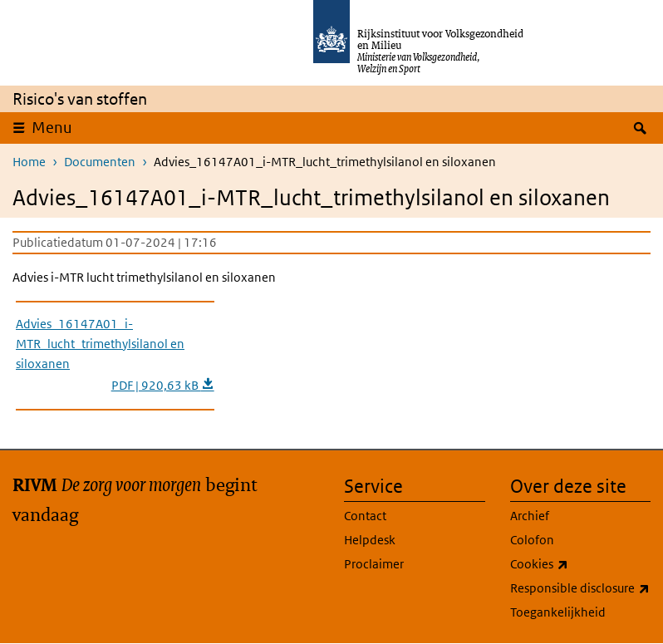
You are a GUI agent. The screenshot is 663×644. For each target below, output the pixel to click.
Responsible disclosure (581, 588)
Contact (365, 516)
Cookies (576, 564)
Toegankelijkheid (558, 612)
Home (29, 162)
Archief (530, 516)
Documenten (100, 162)
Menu (52, 128)
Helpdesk (370, 540)
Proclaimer (374, 564)
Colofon (532, 540)
